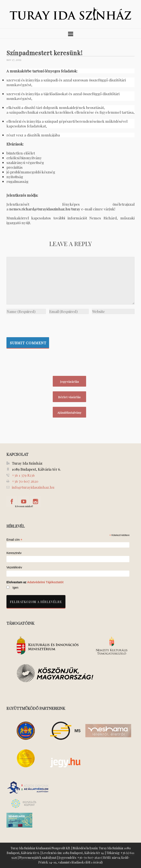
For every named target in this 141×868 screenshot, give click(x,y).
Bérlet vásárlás (69, 397)
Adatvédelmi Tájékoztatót (45, 582)
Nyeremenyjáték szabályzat (38, 858)
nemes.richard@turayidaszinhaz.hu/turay (45, 209)
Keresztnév (14, 553)
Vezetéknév (14, 567)
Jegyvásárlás (70, 382)
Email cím (14, 540)
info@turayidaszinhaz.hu (33, 487)
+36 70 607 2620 (25, 481)
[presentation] (39, 325)
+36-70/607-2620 (89, 858)
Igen (15, 588)
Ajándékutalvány (70, 413)
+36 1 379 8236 (23, 475)
